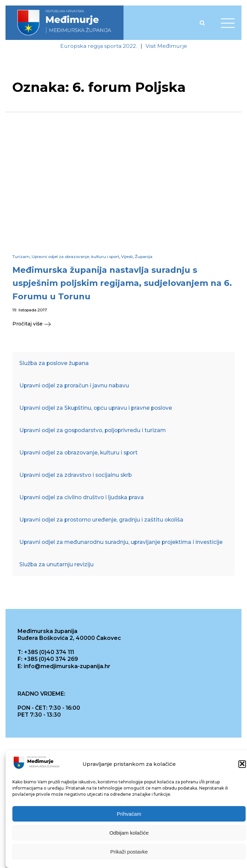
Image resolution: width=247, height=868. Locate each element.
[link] (64, 23)
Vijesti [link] (127, 257)
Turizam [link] (21, 257)
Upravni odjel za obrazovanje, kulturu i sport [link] (75, 257)
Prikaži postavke (129, 854)
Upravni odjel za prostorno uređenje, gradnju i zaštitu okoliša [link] (101, 520)
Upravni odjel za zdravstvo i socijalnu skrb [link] (76, 475)
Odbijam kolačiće (129, 835)
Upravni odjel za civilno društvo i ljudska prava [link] (82, 497)
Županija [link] (144, 257)
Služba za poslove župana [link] (54, 363)
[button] (242, 767)
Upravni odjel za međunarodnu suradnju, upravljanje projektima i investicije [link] (121, 542)
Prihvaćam (129, 816)
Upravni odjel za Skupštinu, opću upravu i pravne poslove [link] (96, 408)
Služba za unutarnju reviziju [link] (56, 564)
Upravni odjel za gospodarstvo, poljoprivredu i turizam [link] (93, 430)
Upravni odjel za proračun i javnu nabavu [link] (74, 385)
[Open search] (202, 23)
